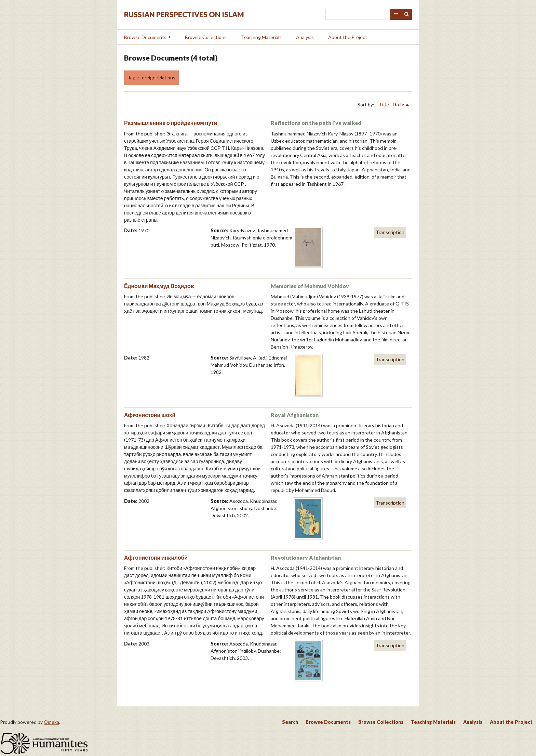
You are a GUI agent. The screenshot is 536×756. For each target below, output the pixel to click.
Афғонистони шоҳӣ (150, 415)
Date (398, 105)
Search (407, 14)
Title (384, 105)
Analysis (305, 37)
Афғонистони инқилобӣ (156, 557)
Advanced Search (396, 14)
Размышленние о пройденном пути (171, 123)
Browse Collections (206, 37)
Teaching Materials (261, 37)
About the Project (348, 37)
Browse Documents (145, 37)
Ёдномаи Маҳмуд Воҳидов (159, 286)
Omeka (51, 722)
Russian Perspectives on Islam (184, 14)
